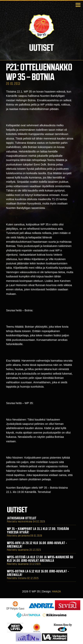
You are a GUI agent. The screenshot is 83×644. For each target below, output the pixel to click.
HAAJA (56, 591)
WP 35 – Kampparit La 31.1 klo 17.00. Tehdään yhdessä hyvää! (38, 531)
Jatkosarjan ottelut (22, 518)
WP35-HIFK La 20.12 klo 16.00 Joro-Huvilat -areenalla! (37, 545)
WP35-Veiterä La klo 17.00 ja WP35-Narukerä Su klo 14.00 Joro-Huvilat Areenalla (40, 559)
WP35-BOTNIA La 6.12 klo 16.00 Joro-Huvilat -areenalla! (38, 573)
